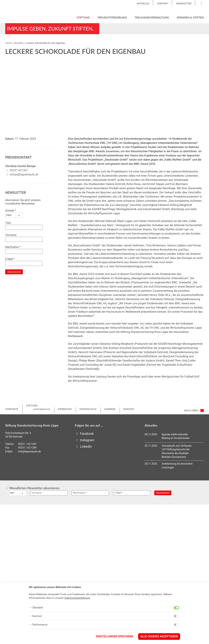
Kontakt (163, 3)
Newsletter (184, 3)
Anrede (11, 211)
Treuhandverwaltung (152, 17)
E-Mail (10, 259)
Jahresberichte (42, 409)
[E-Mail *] (132, 493)
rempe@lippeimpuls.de (24, 174)
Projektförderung (112, 17)
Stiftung (83, 17)
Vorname (11, 235)
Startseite (12, 409)
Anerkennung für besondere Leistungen (177, 466)
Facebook (84, 434)
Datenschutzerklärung (77, 598)
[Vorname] (49, 493)
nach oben (194, 410)
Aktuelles (143, 3)
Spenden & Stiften (190, 17)
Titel (8, 223)
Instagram (85, 440)
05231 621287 (19, 170)
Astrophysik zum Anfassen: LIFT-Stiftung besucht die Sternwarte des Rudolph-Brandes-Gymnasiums (177, 451)
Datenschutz (88, 409)
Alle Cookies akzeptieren (159, 636)
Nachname (13, 247)
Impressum (65, 409)
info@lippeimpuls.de (30, 452)
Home (8, 43)
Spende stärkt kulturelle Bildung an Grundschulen (176, 436)
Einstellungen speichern (115, 636)
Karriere (110, 409)
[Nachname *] (90, 493)
